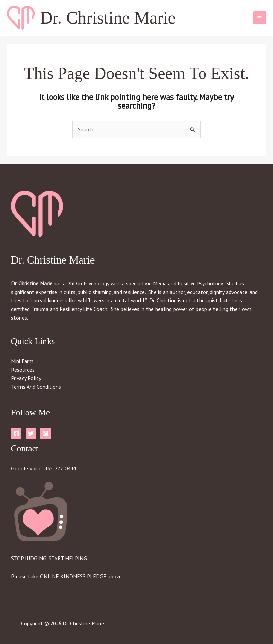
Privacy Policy (26, 378)
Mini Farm (22, 361)
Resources (23, 370)
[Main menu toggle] (260, 18)
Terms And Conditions (36, 387)
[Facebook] (16, 433)
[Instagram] (45, 433)
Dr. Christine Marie (108, 18)
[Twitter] (31, 433)
